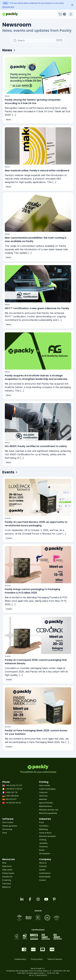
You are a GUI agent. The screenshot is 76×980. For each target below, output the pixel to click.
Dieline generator (10, 826)
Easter (42, 850)
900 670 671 (9, 799)
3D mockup (7, 829)
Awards (42, 870)
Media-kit (6, 887)
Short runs (43, 796)
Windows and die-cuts (49, 810)
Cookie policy (20, 959)
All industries (45, 854)
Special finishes (46, 803)
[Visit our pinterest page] (54, 899)
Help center (7, 870)
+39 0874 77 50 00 (12, 789)
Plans (5, 833)
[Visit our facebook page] (30, 899)
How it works (45, 785)
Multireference (45, 806)
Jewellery (43, 843)
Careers (43, 880)
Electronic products (47, 836)
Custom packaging (47, 789)
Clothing (43, 840)
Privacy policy (37, 959)
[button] (62, 14)
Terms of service (55, 959)
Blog (4, 863)
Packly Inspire (8, 873)
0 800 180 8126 (10, 796)
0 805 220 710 (10, 792)
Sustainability (45, 877)
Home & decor (45, 833)
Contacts (43, 866)
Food (41, 822)
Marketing (43, 829)
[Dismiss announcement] (72, 5)
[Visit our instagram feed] (38, 899)
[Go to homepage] (10, 14)
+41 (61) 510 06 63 (12, 803)
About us (43, 863)
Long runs (43, 792)
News (8, 97)
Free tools (7, 884)
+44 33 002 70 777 (12, 785)
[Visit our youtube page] (46, 899)
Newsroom (7, 866)
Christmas (43, 847)
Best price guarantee (48, 813)
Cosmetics (44, 826)
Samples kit (7, 877)
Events (9, 521)
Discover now (8, 7)
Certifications (45, 873)
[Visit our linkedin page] (22, 899)
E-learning (7, 880)
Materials (43, 799)
